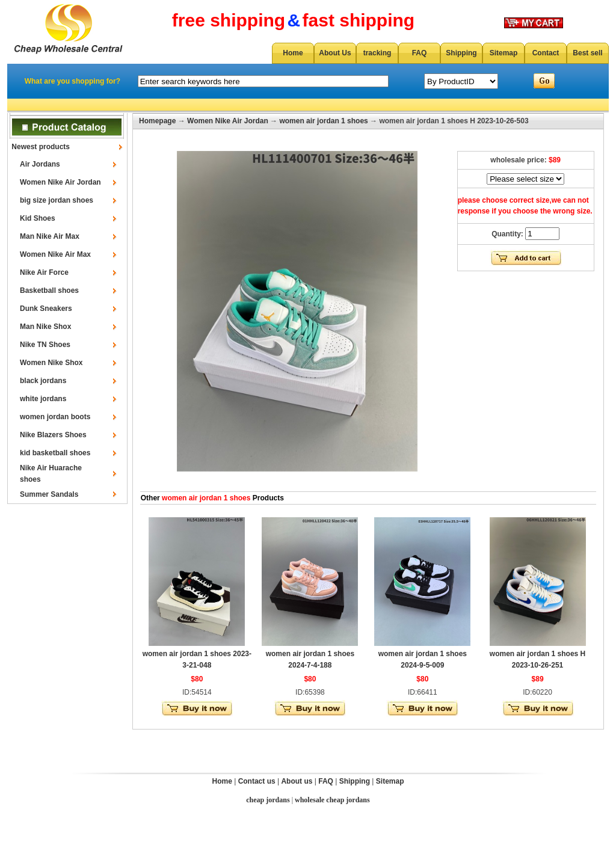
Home (293, 53)
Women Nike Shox (51, 363)
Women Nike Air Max (55, 254)
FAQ (420, 53)
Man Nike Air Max (50, 236)
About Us (335, 53)
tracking (377, 53)
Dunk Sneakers (46, 309)
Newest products (41, 147)
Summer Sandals (49, 494)
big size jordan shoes (57, 200)
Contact (546, 53)
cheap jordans (268, 800)
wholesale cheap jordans (332, 800)
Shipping (461, 53)
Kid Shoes (38, 218)
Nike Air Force (44, 272)
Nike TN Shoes (45, 345)
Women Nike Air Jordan (60, 182)
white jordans (43, 399)
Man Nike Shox (45, 327)
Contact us (257, 781)
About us (297, 781)
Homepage (157, 121)
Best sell (587, 53)
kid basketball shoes (55, 453)
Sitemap (504, 53)
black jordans (43, 381)
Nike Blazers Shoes (53, 435)
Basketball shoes (49, 290)
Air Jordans (40, 164)
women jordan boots (55, 417)
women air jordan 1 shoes (323, 121)
